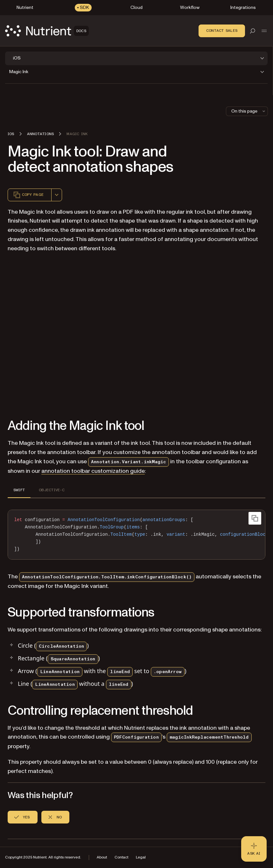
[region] (136, 535)
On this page (249, 111)
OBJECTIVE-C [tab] (52, 490)
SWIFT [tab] (19, 490)
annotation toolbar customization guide (93, 471)
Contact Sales (222, 31)
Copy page (28, 195)
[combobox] (57, 195)
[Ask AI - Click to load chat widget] (254, 849)
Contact (121, 857)
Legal (141, 857)
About (102, 857)
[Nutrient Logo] (47, 31)
